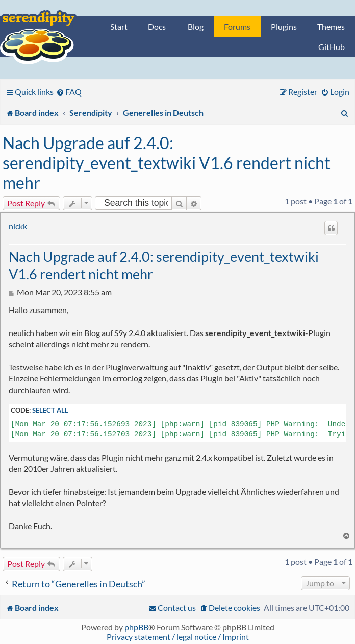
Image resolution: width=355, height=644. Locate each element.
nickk (18, 226)
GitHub (332, 47)
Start (119, 26)
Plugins (284, 26)
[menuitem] (69, 92)
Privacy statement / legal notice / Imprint (178, 637)
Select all (50, 410)
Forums (237, 26)
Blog (196, 26)
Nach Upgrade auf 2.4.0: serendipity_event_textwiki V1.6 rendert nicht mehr (167, 163)
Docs (157, 26)
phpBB (136, 627)
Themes (331, 26)
